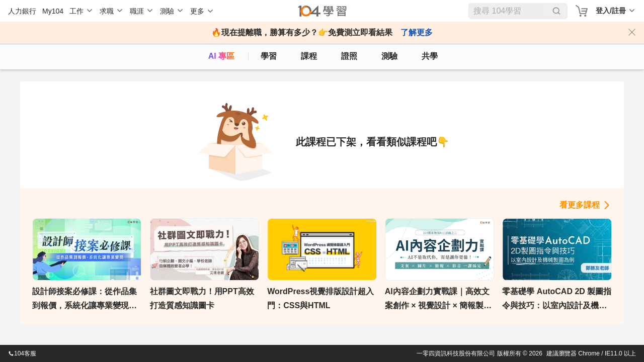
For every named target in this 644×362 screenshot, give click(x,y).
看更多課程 (580, 205)
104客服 (22, 353)
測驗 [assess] (389, 56)
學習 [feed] (269, 56)
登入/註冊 (611, 11)
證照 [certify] (349, 56)
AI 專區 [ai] (221, 56)
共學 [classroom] (430, 56)
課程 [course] (309, 56)
